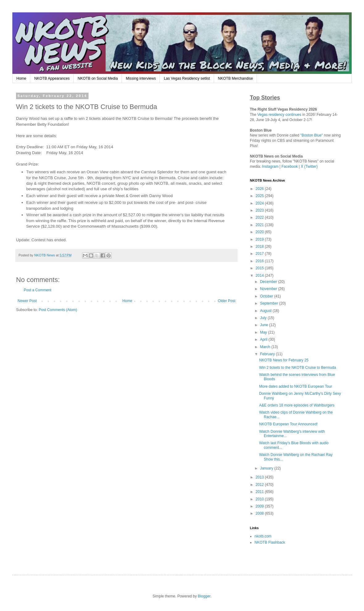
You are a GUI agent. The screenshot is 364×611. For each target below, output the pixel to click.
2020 (260, 232)
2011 (260, 492)
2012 (260, 485)
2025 (260, 196)
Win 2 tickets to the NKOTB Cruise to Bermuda (298, 368)
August (266, 311)
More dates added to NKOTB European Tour (296, 386)
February (268, 354)
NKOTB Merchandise (236, 78)
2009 (260, 506)
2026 (260, 189)
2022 (260, 217)
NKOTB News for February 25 (284, 360)
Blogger (204, 596)
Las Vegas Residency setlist (187, 78)
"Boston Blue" (311, 135)
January (267, 468)
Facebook (290, 166)
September (270, 303)
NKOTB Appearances (52, 78)
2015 (260, 268)
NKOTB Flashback (270, 542)
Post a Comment (37, 290)
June (265, 325)
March (266, 347)
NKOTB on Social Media (98, 78)
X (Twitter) (309, 166)
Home (21, 78)
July (264, 318)
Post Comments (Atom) (58, 310)
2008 (260, 513)
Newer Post (27, 301)
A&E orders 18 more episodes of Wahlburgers (297, 405)
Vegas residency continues (279, 115)
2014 (260, 276)
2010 (260, 499)
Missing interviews (141, 78)
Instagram (270, 166)
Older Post (227, 301)
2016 (260, 261)
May (264, 332)
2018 (260, 247)
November (269, 289)
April (264, 339)
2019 (260, 239)
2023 (260, 210)
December (269, 282)
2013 (260, 477)
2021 (260, 225)
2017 (260, 254)
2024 (260, 203)
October (267, 296)
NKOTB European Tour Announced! (288, 424)
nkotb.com (263, 536)
